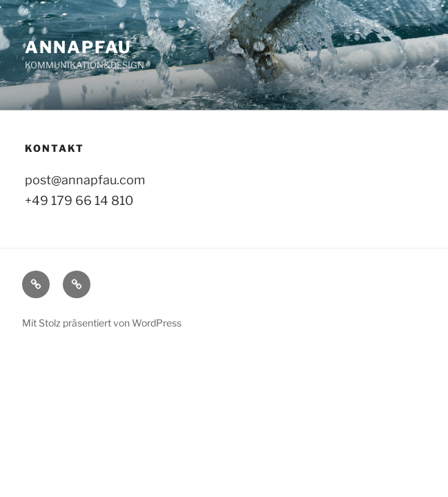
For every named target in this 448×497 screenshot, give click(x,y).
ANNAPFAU (78, 47)
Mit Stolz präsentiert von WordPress (102, 323)
